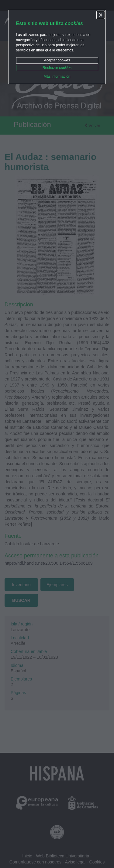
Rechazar (57, 68)
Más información (57, 77)
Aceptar (57, 60)
